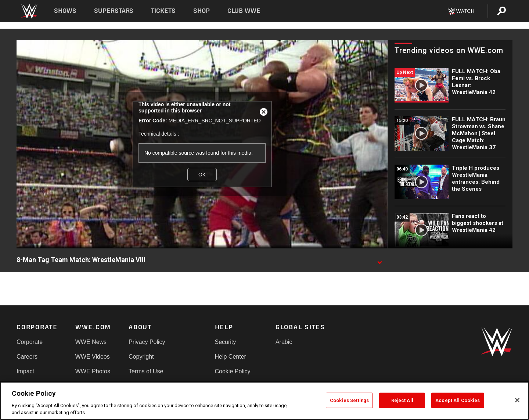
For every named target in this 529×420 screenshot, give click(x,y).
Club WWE (244, 11)
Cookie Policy (233, 371)
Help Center (231, 357)
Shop (201, 11)
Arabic (284, 342)
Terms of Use (146, 371)
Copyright (141, 357)
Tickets (163, 11)
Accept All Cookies (458, 400)
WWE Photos (93, 371)
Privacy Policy (147, 342)
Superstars (114, 11)
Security (226, 342)
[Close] (517, 400)
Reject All (402, 400)
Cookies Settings (349, 400)
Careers (27, 357)
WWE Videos (93, 357)
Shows (65, 11)
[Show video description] (379, 260)
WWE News (91, 342)
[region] (264, 401)
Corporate (30, 342)
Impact (25, 371)
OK (202, 175)
